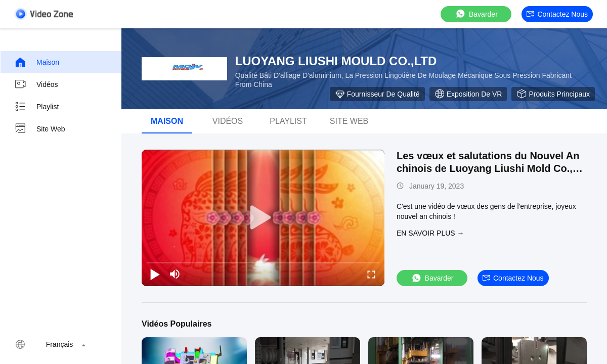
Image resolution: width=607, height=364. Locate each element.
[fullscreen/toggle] (371, 274)
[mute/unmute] (175, 274)
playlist (288, 121)
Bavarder (476, 14)
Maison (37, 62)
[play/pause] (155, 274)
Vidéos (36, 84)
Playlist (36, 107)
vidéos (228, 121)
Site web (40, 129)
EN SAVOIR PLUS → (430, 233)
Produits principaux (553, 94)
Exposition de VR (468, 94)
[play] (263, 218)
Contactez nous (557, 14)
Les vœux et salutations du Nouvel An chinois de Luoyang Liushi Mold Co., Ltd (488, 168)
